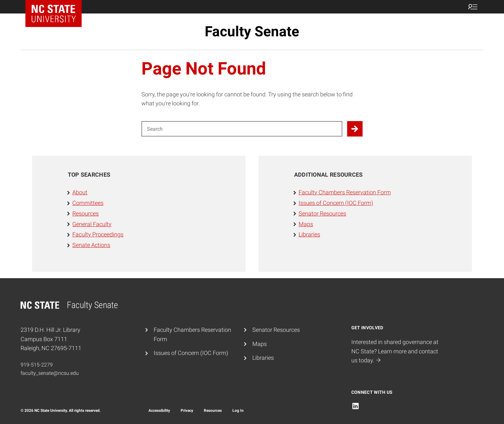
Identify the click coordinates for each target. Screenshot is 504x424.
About (80, 192)
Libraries (309, 234)
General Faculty (92, 224)
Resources (85, 213)
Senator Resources (322, 213)
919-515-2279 (37, 365)
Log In (238, 411)
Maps (306, 224)
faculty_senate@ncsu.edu (50, 373)
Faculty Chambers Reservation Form (345, 192)
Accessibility (159, 411)
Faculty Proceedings (98, 234)
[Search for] (242, 129)
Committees (88, 203)
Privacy (187, 411)
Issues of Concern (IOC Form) (336, 203)
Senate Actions (91, 245)
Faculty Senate (252, 31)
